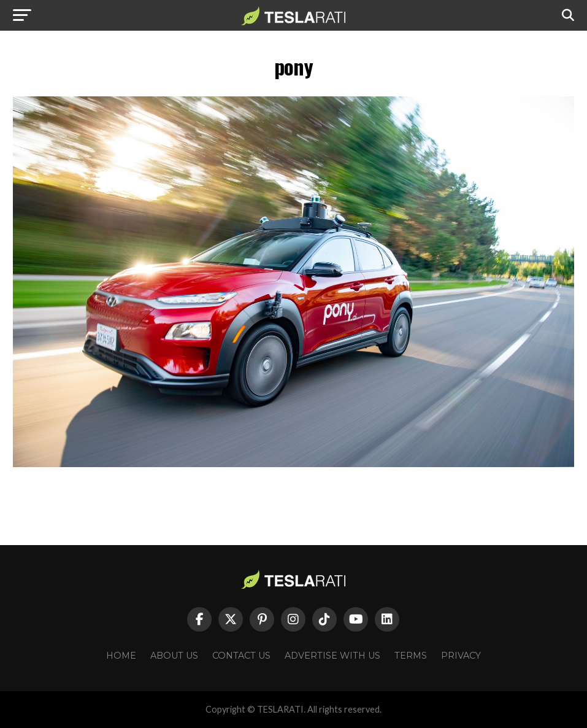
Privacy (461, 656)
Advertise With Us (332, 656)
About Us (174, 656)
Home (121, 656)
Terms (411, 656)
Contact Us (241, 656)
